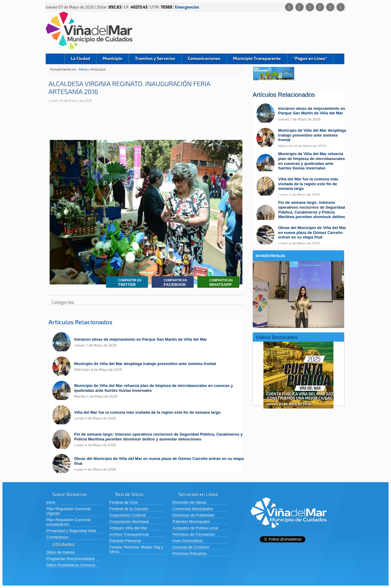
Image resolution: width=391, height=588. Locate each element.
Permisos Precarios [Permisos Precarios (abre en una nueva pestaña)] (190, 553)
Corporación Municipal (129, 522)
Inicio (55, 59)
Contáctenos (57, 537)
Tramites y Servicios (155, 58)
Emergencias (187, 7)
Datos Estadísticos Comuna (71, 565)
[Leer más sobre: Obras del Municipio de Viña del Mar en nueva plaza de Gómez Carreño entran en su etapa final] (149, 464)
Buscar (339, 59)
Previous (258, 373)
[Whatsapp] (289, 7)
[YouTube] (330, 7)
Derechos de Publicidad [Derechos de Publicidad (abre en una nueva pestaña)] (193, 515)
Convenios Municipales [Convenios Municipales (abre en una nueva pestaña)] (193, 509)
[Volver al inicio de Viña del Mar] (289, 532)
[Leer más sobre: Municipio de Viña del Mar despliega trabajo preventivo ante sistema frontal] (149, 367)
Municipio (113, 58)
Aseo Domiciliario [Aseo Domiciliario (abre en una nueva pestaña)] (188, 541)
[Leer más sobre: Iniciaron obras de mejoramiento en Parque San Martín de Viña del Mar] (149, 342)
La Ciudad (81, 58)
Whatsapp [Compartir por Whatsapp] (217, 283)
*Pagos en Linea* (310, 58)
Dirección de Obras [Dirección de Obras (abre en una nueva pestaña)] (189, 502)
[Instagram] (320, 7)
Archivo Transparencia (129, 534)
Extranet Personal (125, 541)
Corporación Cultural (127, 515)
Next (339, 373)
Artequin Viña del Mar (128, 528)
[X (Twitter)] (310, 7)
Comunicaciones (204, 58)
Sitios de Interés (60, 552)
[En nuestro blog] (298, 270)
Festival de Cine (123, 502)
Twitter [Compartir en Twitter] (125, 283)
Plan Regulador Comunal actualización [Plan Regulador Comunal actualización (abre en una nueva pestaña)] (68, 522)
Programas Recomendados (70, 559)
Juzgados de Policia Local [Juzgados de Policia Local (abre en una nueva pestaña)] (195, 528)
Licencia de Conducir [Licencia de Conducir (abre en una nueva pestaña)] (191, 547)
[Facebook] (299, 7)
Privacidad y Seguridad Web (71, 531)
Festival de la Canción (129, 509)
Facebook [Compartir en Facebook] (171, 283)
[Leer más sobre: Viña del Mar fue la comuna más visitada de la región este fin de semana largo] (149, 415)
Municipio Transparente (257, 58)
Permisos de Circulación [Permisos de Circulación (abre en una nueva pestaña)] (194, 534)
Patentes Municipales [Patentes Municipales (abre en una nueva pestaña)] (191, 522)
